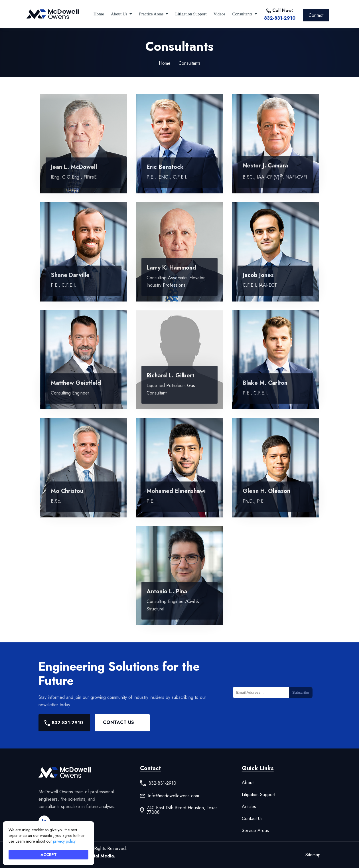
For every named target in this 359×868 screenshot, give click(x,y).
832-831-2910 (280, 18)
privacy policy (64, 841)
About (248, 783)
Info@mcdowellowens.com (174, 796)
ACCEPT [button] (49, 855)
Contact (316, 15)
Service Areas (255, 831)
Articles (249, 807)
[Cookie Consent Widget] (48, 843)
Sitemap (313, 855)
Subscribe (301, 692)
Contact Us (118, 722)
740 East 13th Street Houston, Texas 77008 (182, 810)
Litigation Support (258, 795)
